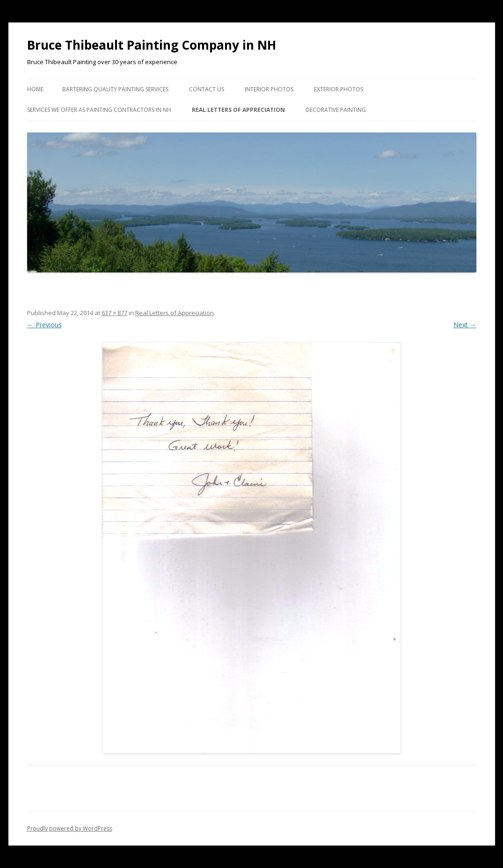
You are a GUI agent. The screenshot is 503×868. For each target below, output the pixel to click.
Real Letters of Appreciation (238, 110)
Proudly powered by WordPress (70, 828)
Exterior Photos (339, 89)
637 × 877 (114, 313)
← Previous (44, 325)
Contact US (207, 89)
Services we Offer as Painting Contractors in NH (99, 110)
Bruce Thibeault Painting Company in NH (152, 45)
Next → (465, 325)
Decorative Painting (336, 110)
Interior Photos (269, 89)
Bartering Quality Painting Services (115, 89)
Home (35, 89)
